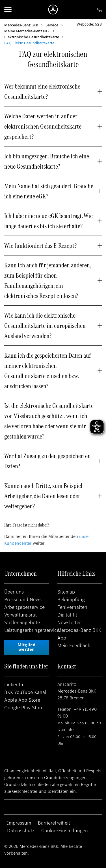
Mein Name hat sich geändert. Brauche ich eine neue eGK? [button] (49, 191)
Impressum (19, 823)
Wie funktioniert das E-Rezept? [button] (40, 246)
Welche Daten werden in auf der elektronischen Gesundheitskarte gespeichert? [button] (43, 126)
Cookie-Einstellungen (65, 831)
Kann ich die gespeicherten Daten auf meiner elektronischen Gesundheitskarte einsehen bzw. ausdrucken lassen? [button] (48, 371)
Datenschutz (21, 831)
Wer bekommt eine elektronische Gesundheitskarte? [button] (42, 91)
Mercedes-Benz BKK (21, 25)
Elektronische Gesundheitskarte (32, 37)
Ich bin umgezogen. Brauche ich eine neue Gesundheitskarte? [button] (47, 161)
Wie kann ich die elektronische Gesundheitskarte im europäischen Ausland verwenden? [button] (45, 326)
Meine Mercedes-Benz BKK (27, 31)
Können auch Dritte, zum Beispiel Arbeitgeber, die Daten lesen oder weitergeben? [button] (43, 496)
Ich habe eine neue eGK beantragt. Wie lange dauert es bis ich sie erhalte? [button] (48, 221)
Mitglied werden (27, 647)
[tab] (53, 91)
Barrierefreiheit (54, 823)
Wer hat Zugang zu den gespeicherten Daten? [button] (47, 461)
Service (52, 25)
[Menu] (8, 9)
